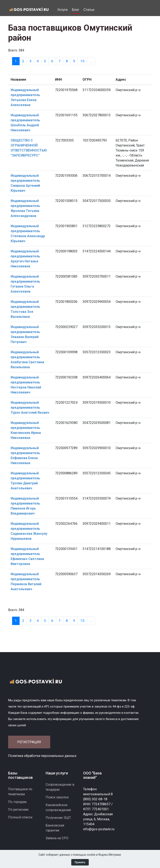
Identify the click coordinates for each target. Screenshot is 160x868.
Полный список (20, 817)
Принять (80, 862)
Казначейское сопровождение (58, 807)
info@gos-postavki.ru (99, 829)
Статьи (89, 10)
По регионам (18, 810)
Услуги (62, 10)
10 (82, 61)
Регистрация (29, 742)
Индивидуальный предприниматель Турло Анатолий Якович (30, 408)
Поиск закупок (57, 797)
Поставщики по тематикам (20, 792)
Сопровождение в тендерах (60, 787)
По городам (17, 802)
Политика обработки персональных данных (42, 756)
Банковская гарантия (55, 828)
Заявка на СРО (57, 838)
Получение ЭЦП (58, 818)
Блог (76, 10)
